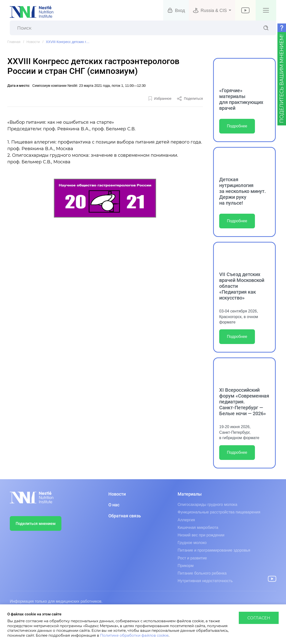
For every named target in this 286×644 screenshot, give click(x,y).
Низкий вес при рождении (201, 535)
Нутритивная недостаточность (205, 581)
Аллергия (186, 520)
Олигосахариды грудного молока (207, 505)
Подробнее (237, 126)
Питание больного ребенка (202, 573)
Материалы (190, 494)
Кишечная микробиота (198, 527)
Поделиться (193, 99)
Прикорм (186, 566)
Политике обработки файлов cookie (134, 636)
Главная (14, 42)
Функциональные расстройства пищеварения (219, 512)
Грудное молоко (192, 543)
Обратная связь (125, 516)
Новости (33, 42)
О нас (114, 505)
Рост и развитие (192, 558)
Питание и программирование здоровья (214, 550)
